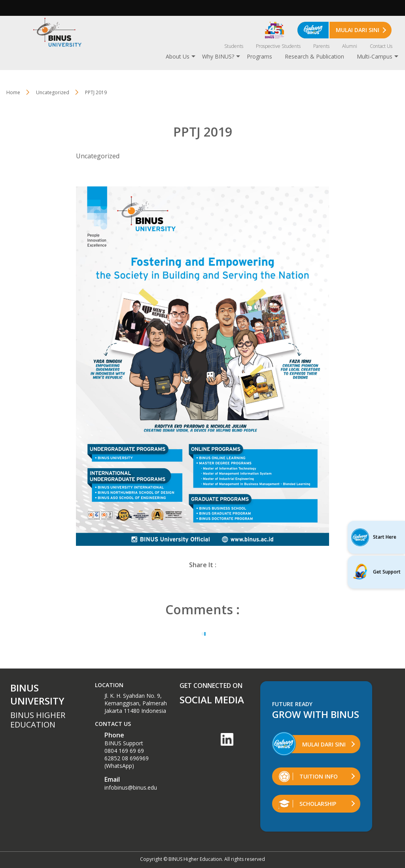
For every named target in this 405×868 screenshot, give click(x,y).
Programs (259, 56)
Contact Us (381, 46)
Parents (321, 46)
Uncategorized (53, 92)
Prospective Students (278, 46)
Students (234, 46)
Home (13, 92)
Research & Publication (314, 56)
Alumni (350, 46)
